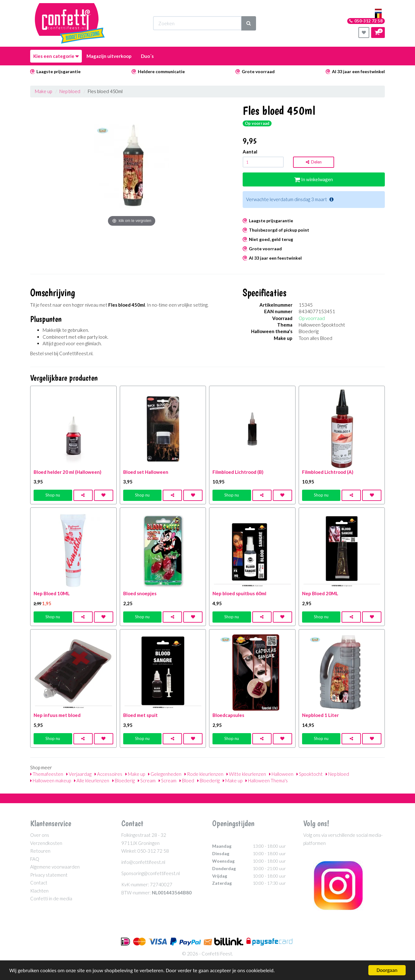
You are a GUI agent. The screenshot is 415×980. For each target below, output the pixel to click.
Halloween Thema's (267, 780)
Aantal (250, 152)
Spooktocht (310, 774)
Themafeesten (47, 774)
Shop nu (53, 495)
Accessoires (108, 774)
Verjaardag (79, 774)
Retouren (40, 851)
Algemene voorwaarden (55, 867)
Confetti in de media (51, 898)
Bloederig (124, 780)
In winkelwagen (314, 179)
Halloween (281, 774)
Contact (39, 883)
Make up (43, 91)
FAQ (35, 859)
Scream (147, 780)
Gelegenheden (165, 774)
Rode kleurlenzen (204, 774)
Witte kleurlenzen (246, 774)
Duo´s (147, 56)
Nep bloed (70, 91)
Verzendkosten (46, 843)
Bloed (187, 780)
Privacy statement (49, 875)
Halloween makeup (51, 780)
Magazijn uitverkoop (109, 56)
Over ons (40, 835)
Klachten (39, 891)
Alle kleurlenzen (92, 780)
